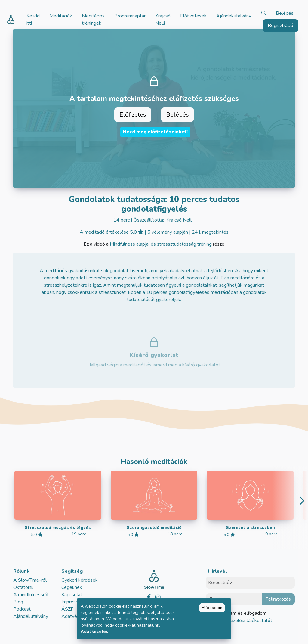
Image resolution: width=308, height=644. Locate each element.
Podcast (22, 609)
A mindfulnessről (31, 595)
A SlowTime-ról (30, 580)
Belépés (285, 13)
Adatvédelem (76, 616)
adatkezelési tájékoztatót (245, 621)
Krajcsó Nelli (179, 220)
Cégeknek (72, 587)
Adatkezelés (94, 632)
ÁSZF (67, 609)
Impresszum (74, 602)
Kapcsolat (72, 595)
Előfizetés (133, 115)
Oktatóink (23, 587)
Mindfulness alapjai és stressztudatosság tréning (161, 244)
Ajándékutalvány (31, 616)
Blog (18, 602)
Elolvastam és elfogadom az (243, 617)
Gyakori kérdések (80, 580)
